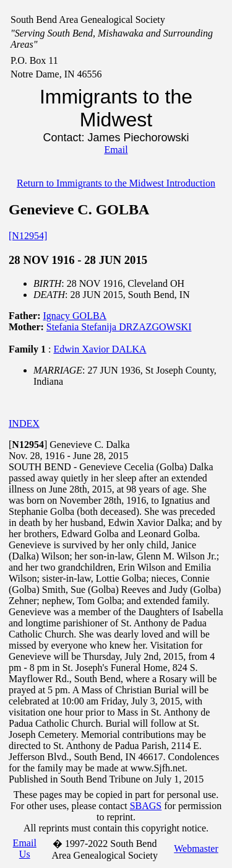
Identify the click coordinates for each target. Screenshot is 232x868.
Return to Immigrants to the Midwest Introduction (116, 183)
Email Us (25, 848)
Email (116, 150)
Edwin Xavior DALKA (100, 349)
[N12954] (28, 236)
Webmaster (196, 848)
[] (28, 445)
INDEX (24, 423)
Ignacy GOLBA (75, 316)
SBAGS (146, 806)
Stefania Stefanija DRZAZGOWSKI (119, 327)
